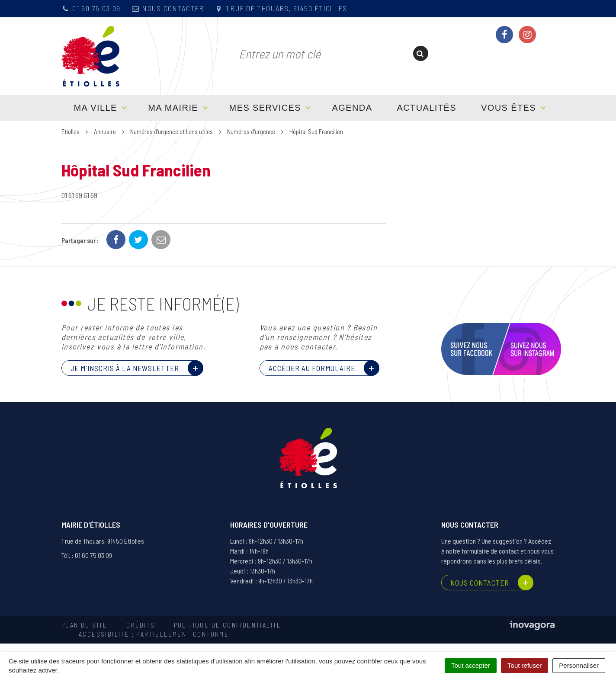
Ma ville (96, 108)
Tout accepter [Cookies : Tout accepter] (471, 665)
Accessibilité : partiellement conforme (154, 634)
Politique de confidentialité (228, 625)
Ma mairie (173, 108)
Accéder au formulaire (312, 368)
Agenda (352, 108)
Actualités (427, 108)
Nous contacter (168, 8)
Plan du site (85, 625)
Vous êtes (509, 108)
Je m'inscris (125, 368)
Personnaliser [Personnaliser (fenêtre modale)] (579, 665)
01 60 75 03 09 (91, 8)
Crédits (141, 625)
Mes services (265, 108)
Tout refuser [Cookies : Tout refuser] (525, 665)
